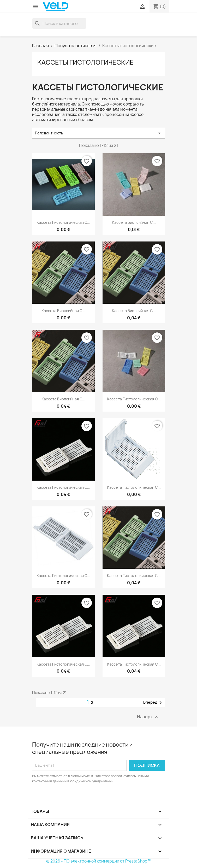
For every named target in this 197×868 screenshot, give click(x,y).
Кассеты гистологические (85, 62)
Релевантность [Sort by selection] (99, 133)
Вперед (153, 703)
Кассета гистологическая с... (63, 222)
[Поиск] (59, 23)
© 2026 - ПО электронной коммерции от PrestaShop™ (99, 861)
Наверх (148, 717)
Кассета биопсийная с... (134, 222)
